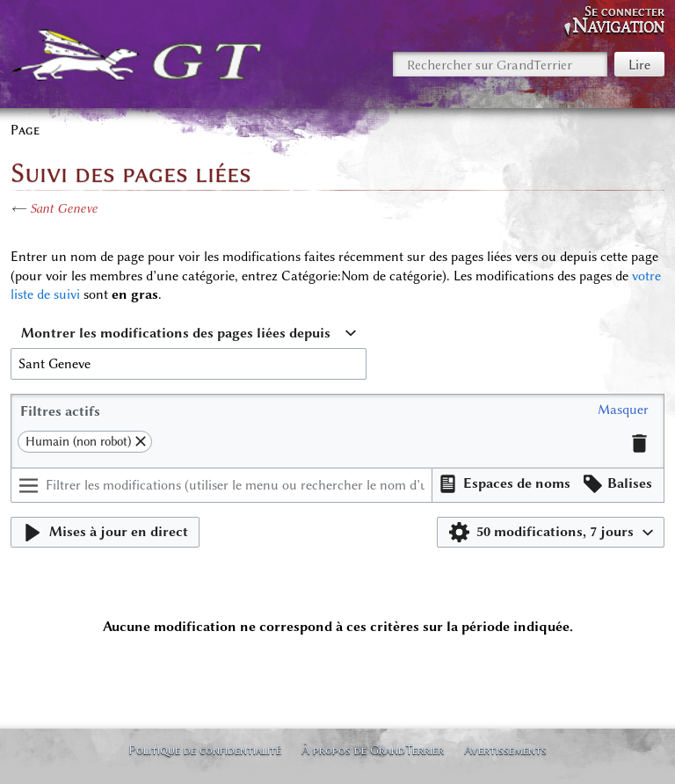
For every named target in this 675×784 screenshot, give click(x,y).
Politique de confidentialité (205, 750)
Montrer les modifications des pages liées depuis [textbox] (176, 333)
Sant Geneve (64, 208)
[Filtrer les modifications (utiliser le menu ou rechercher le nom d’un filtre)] (221, 485)
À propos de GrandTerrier (373, 750)
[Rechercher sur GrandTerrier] (500, 64)
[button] (623, 410)
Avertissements (505, 750)
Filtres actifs (60, 411)
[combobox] (189, 334)
